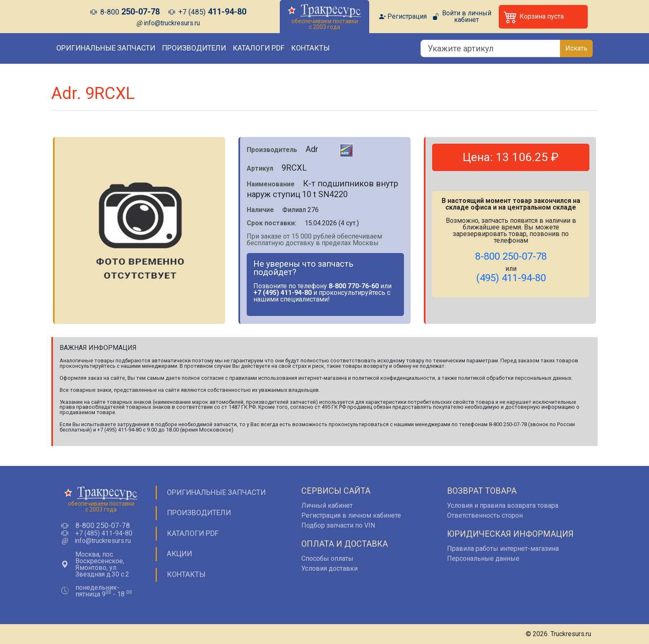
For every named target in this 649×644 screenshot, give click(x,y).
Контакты (310, 48)
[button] (543, 17)
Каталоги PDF (258, 48)
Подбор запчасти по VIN (338, 525)
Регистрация (407, 17)
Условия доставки (329, 568)
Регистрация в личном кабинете (351, 515)
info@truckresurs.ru (172, 23)
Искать (576, 48)
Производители (194, 48)
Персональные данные (483, 558)
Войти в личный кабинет (467, 17)
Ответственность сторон (485, 515)
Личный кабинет (327, 505)
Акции (179, 554)
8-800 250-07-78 (103, 526)
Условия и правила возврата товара (503, 505)
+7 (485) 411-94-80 (104, 533)
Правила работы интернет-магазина (503, 549)
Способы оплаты (327, 558)
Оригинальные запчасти (106, 48)
